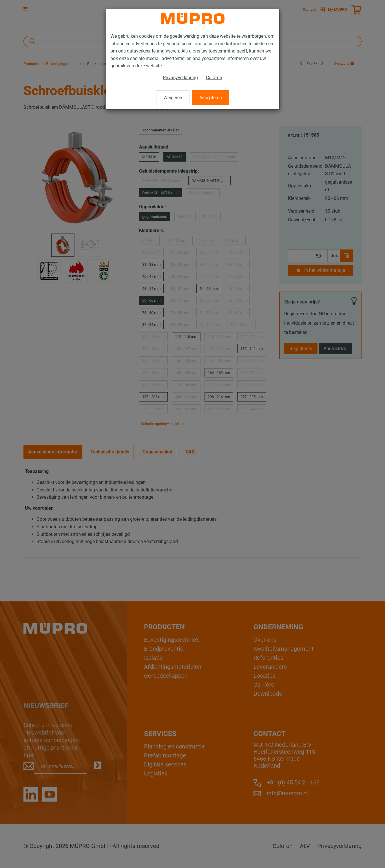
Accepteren (211, 98)
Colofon (214, 78)
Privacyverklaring (180, 78)
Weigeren (173, 98)
